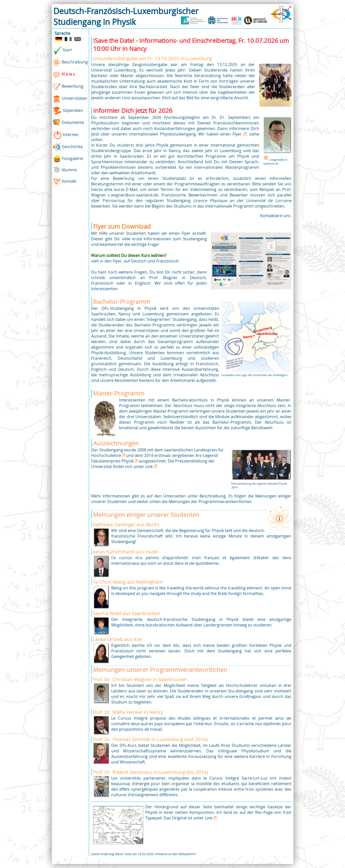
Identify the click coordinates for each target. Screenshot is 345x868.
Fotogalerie (68, 159)
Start (62, 50)
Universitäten (70, 99)
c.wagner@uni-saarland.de (276, 161)
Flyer (238, 134)
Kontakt (65, 181)
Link (149, 466)
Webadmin (186, 854)
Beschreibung (70, 62)
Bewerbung (68, 87)
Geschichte (68, 147)
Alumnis (65, 170)
